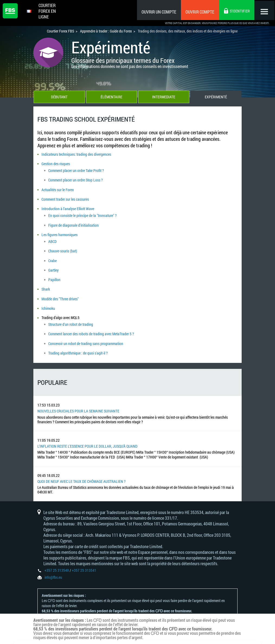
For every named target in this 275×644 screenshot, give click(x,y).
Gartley (53, 266)
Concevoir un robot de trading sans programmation (86, 336)
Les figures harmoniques (60, 232)
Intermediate (164, 98)
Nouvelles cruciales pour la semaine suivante (78, 404)
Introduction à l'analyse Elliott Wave (68, 207)
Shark (46, 284)
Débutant (59, 98)
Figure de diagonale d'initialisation (73, 222)
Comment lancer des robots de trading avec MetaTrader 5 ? (91, 327)
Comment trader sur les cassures (65, 198)
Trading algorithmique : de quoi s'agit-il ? (78, 346)
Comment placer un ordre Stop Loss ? (76, 179)
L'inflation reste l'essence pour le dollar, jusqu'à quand (87, 439)
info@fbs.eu (53, 570)
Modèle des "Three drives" (60, 293)
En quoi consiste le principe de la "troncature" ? (82, 214)
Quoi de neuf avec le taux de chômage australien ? (81, 474)
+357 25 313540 (57, 563)
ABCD (52, 238)
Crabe (52, 257)
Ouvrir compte (198, 12)
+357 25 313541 (84, 563)
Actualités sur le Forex (58, 189)
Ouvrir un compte (157, 12)
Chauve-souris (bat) (63, 247)
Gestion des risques (56, 164)
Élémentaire (111, 98)
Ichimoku (48, 302)
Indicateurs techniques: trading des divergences (76, 155)
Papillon (54, 275)
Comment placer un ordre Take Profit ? (76, 170)
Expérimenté (216, 98)
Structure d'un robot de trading (71, 318)
